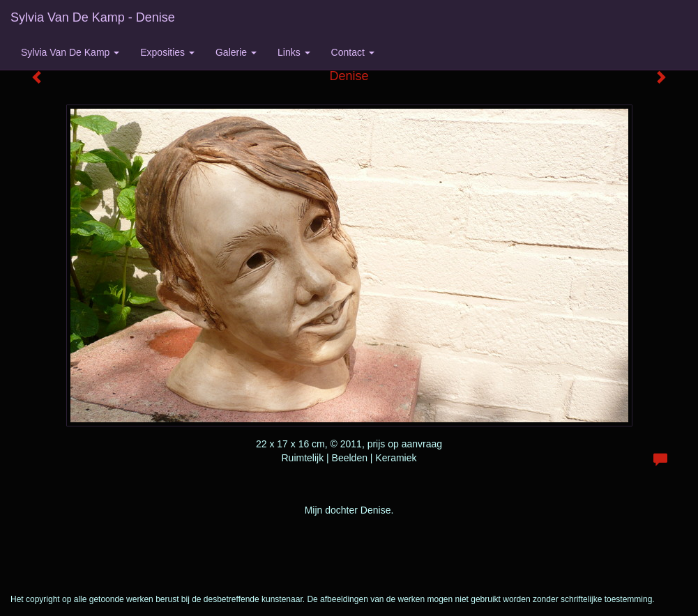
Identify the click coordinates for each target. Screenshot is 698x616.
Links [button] (294, 52)
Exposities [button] (167, 52)
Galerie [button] (236, 52)
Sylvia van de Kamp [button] (70, 52)
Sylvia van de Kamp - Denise (93, 17)
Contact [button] (353, 52)
